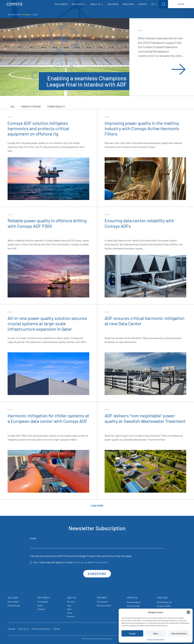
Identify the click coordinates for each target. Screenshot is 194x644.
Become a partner (104, 605)
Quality (40, 605)
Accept (132, 633)
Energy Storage (33, 107)
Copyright (11, 629)
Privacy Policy (94, 556)
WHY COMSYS (61, 4)
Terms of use (80, 562)
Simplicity (41, 609)
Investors (71, 616)
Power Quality (59, 107)
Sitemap (57, 629)
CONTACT (143, 4)
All (13, 107)
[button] (188, 612)
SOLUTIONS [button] (79, 4)
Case (69, 605)
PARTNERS (113, 4)
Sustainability (43, 602)
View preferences (179, 633)
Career (70, 613)
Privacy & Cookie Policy (156, 639)
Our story (71, 602)
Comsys (26, 14)
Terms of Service (116, 556)
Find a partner (103, 602)
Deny (156, 633)
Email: (97, 542)
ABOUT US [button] (97, 4)
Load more (97, 505)
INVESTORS (128, 4)
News (69, 609)
